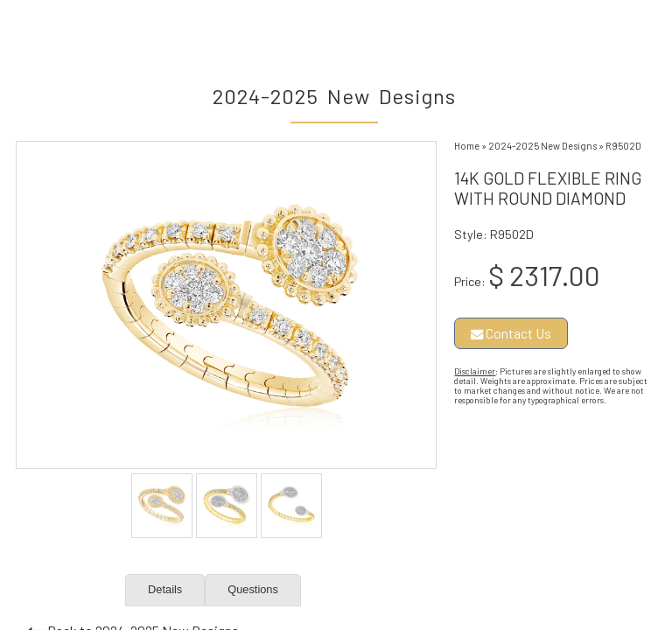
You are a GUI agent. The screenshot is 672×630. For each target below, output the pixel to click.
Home (467, 146)
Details (165, 589)
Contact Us (511, 333)
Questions (253, 589)
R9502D (623, 146)
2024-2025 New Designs (542, 146)
